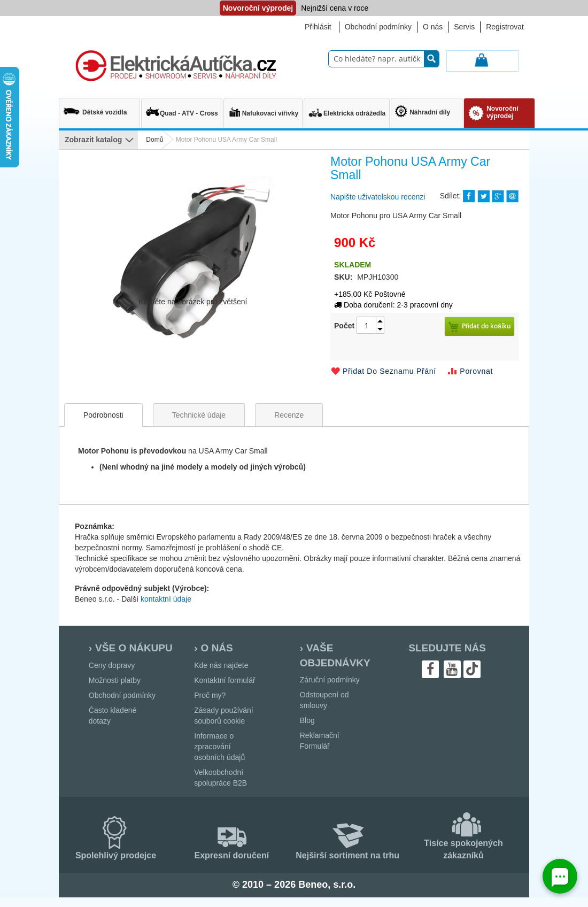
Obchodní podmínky (378, 27)
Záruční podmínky (330, 680)
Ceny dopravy (112, 665)
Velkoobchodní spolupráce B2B (220, 778)
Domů (154, 140)
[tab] (103, 415)
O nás (433, 27)
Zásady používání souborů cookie (224, 716)
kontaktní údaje (166, 599)
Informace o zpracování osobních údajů (219, 747)
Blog (307, 720)
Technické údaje (199, 415)
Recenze (289, 415)
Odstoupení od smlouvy (324, 700)
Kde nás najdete (221, 665)
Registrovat (505, 27)
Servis (464, 27)
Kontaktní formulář (225, 680)
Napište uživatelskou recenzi (378, 197)
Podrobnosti (103, 415)
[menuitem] (99, 108)
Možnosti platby (115, 680)
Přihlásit (318, 27)
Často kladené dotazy (113, 716)
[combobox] (384, 59)
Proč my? (210, 695)
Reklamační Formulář (320, 741)
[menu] (98, 140)
